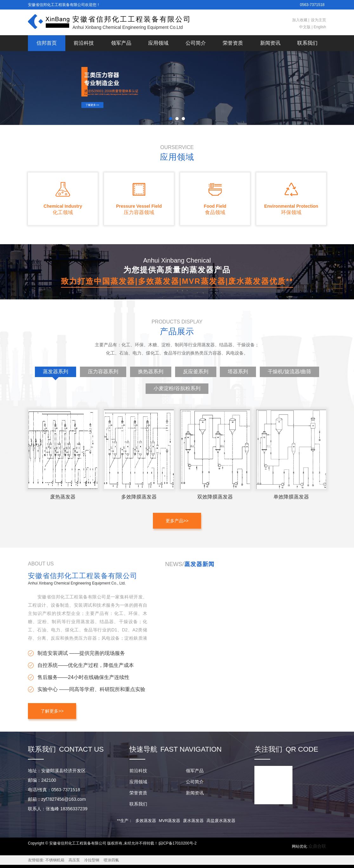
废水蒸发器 (193, 821)
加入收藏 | (301, 20)
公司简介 (196, 43)
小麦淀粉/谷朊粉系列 (177, 388)
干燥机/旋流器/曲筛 (289, 372)
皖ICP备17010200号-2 (178, 843)
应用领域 (158, 43)
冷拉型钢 (92, 860)
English (319, 27)
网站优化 (299, 846)
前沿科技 (84, 43)
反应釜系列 (196, 372)
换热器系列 (151, 372)
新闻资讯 (270, 43)
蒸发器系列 (56, 373)
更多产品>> (177, 521)
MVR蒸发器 (170, 821)
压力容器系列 (103, 372)
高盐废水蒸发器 (221, 821)
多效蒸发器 (146, 821)
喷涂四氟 (111, 860)
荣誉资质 (233, 43)
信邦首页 (47, 43)
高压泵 (74, 860)
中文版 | (306, 27)
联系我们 (307, 43)
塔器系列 (238, 372)
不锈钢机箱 (55, 860)
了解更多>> (52, 711)
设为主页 (318, 20)
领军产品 (121, 43)
